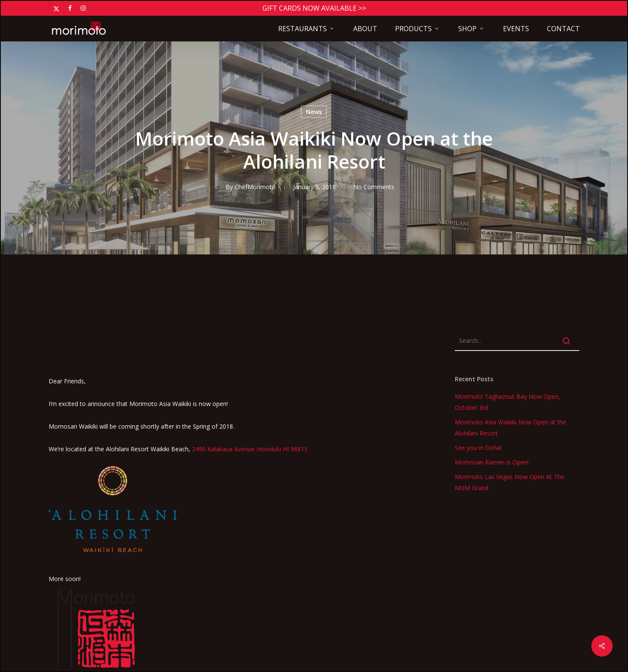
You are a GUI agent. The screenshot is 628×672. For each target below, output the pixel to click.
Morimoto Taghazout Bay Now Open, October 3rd (507, 258)
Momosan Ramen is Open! (492, 318)
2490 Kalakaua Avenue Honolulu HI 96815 (250, 305)
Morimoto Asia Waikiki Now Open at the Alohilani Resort (510, 284)
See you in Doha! (478, 304)
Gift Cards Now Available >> (314, 8)
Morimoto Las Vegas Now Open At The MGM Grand (510, 338)
